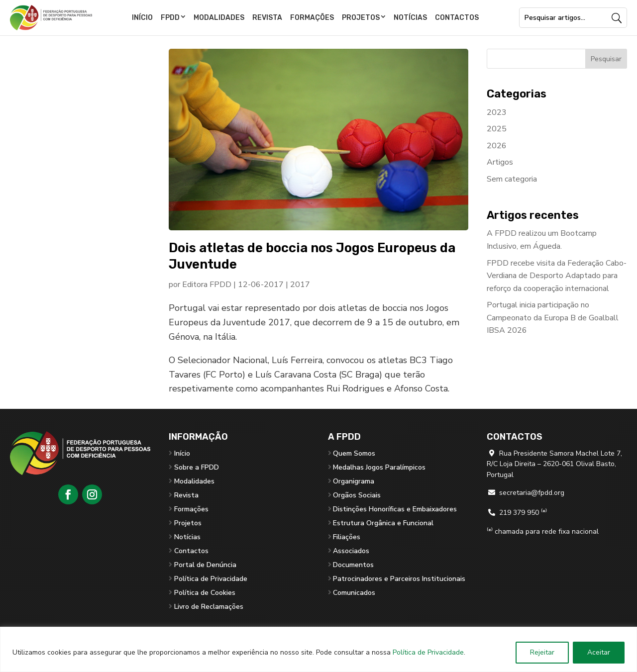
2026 (497, 146)
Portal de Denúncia (205, 565)
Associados (351, 551)
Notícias (410, 18)
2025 (497, 129)
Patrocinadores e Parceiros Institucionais (399, 579)
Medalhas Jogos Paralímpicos (379, 467)
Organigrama (354, 481)
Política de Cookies (205, 593)
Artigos (500, 162)
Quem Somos (354, 453)
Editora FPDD (207, 285)
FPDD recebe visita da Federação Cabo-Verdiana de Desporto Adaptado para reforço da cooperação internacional (557, 276)
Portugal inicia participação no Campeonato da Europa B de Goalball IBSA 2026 (553, 318)
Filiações (347, 537)
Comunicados (354, 593)
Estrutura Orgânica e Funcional (383, 523)
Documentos (353, 565)
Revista (267, 18)
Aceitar (599, 652)
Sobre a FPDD (197, 467)
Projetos (361, 18)
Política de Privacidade (428, 652)
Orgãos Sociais (357, 495)
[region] (318, 649)
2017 (300, 285)
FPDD (170, 18)
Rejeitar (542, 652)
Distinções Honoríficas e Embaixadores (395, 509)
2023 (497, 112)
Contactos (457, 18)
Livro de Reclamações (209, 607)
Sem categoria (512, 179)
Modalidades (219, 18)
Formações (312, 18)
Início (142, 18)
